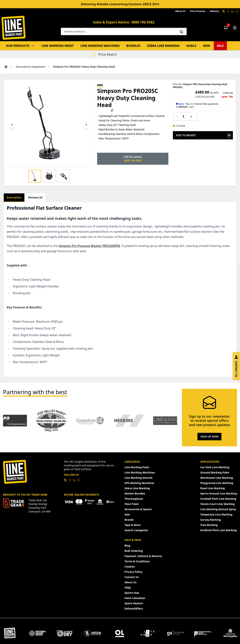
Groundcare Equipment (31, 67)
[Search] (181, 32)
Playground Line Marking (217, 483)
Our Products (20, 46)
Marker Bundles (135, 493)
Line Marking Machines (100, 46)
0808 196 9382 (143, 22)
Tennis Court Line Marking (217, 504)
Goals (191, 46)
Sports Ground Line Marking (219, 493)
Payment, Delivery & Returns (143, 556)
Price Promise (198, 11)
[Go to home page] (6, 67)
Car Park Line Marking (215, 467)
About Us (180, 11)
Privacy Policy (133, 572)
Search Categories (136, 530)
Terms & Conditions (137, 561)
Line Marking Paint (58, 46)
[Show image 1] (35, 176)
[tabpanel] (120, 289)
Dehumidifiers (134, 608)
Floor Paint (132, 504)
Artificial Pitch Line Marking (218, 530)
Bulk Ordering (134, 551)
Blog (127, 546)
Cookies (130, 567)
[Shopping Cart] (226, 28)
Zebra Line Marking (163, 46)
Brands (129, 520)
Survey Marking (210, 520)
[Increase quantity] (192, 117)
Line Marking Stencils (138, 478)
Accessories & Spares (138, 509)
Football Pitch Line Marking (218, 499)
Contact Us (132, 577)
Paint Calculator (135, 598)
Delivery (214, 11)
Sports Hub (132, 593)
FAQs (128, 588)
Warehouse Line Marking (217, 478)
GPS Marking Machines (139, 483)
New (207, 46)
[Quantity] (185, 117)
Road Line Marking (213, 488)
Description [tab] (14, 197)
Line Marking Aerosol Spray (218, 509)
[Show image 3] (63, 176)
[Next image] (86, 125)
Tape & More (133, 525)
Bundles (133, 46)
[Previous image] (12, 125)
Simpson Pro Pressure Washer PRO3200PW (89, 246)
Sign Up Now (209, 436)
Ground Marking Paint (215, 472)
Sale (220, 46)
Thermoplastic (134, 499)
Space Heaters (134, 603)
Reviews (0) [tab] (35, 197)
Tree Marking (209, 525)
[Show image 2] (49, 176)
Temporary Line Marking (216, 514)
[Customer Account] (235, 28)
